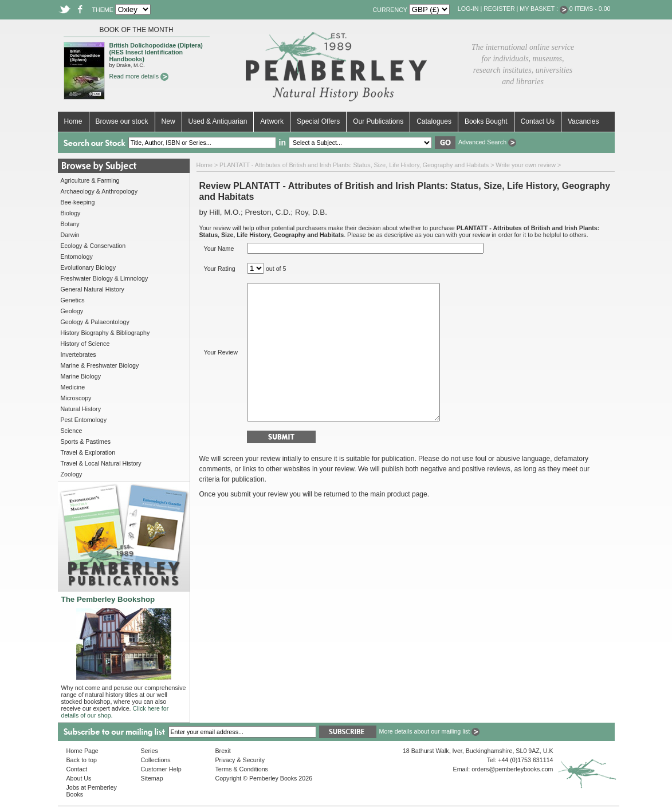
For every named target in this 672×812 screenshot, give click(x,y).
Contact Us (538, 121)
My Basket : (544, 9)
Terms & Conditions (242, 769)
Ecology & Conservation (93, 246)
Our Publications (378, 121)
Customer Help (161, 769)
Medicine (73, 387)
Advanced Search (487, 142)
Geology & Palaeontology (95, 322)
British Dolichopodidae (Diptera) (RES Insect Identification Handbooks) (156, 52)
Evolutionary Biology (89, 267)
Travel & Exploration (88, 452)
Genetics (73, 300)
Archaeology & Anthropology (99, 191)
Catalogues (434, 121)
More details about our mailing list (430, 731)
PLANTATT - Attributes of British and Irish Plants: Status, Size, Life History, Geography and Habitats (354, 165)
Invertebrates (78, 354)
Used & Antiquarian (218, 121)
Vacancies (583, 121)
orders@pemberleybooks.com (512, 769)
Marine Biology (81, 376)
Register (499, 9)
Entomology (77, 257)
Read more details (139, 76)
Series (150, 751)
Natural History (81, 409)
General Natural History (93, 289)
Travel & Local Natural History (101, 463)
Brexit (223, 751)
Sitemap (152, 778)
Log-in (468, 9)
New (168, 121)
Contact (77, 769)
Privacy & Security (240, 760)
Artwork (272, 121)
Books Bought (486, 121)
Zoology (72, 474)
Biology (71, 213)
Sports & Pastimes (86, 442)
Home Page (82, 751)
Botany (70, 224)
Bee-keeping (78, 202)
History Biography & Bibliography (105, 333)
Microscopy (76, 398)
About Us (79, 778)
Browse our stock (122, 121)
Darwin (70, 235)
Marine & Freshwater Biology (100, 365)
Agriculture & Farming (90, 180)
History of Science (85, 344)
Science (72, 431)
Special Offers (318, 121)
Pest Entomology (84, 420)
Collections (156, 760)
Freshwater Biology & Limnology (105, 278)
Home (73, 121)
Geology (72, 311)
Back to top (82, 760)
